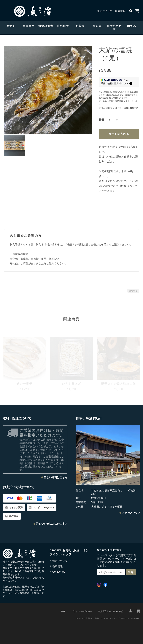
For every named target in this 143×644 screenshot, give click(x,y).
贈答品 (132, 26)
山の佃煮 (63, 26)
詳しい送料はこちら (56, 477)
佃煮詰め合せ (114, 28)
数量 (101, 120)
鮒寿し (11, 26)
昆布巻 (97, 26)
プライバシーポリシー (82, 611)
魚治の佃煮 (46, 26)
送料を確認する (131, 108)
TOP (63, 611)
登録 (131, 572)
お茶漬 (80, 26)
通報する (133, 291)
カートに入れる (119, 134)
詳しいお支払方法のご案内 (52, 524)
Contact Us (59, 572)
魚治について (105, 11)
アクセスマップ (131, 513)
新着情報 (120, 11)
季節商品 (29, 26)
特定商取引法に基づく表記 (111, 611)
